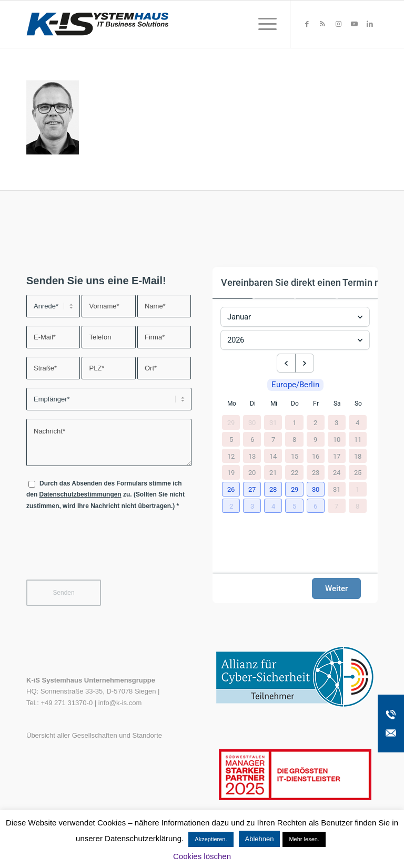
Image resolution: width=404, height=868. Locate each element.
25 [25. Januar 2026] (358, 473)
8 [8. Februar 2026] (357, 506)
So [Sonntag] (358, 404)
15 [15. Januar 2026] (295, 456)
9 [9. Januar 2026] (315, 439)
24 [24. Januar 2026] (337, 473)
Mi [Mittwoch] (274, 404)
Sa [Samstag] (337, 404)
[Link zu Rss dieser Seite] (322, 24)
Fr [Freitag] (316, 404)
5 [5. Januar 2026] (231, 439)
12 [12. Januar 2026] (231, 456)
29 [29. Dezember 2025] (231, 423)
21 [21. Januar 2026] (273, 473)
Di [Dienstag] (253, 404)
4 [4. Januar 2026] (357, 423)
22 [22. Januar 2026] (295, 473)
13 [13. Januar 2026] (252, 456)
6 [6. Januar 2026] (252, 439)
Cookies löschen (202, 856)
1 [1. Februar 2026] (357, 489)
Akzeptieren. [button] (211, 839)
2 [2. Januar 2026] (315, 423)
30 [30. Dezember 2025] (252, 423)
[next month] (305, 363)
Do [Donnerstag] (295, 404)
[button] (231, 489)
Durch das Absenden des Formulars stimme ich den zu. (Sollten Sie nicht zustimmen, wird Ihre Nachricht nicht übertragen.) (105, 495)
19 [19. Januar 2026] (231, 473)
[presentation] (106, 551)
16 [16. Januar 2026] (316, 456)
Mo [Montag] (232, 404)
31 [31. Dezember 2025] (273, 423)
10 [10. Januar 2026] (337, 439)
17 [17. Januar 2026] (337, 456)
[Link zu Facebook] (307, 24)
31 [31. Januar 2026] (337, 489)
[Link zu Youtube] (354, 24)
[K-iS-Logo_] (97, 24)
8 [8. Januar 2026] (294, 439)
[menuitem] (262, 24)
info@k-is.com (120, 703)
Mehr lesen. (304, 839)
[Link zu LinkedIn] (370, 24)
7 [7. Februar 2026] (336, 506)
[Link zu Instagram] (338, 24)
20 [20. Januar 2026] (252, 473)
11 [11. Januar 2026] (358, 439)
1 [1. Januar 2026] (294, 423)
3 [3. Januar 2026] (336, 423)
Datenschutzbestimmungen (80, 494)
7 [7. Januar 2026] (273, 439)
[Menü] (262, 24)
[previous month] (286, 363)
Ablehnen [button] (260, 839)
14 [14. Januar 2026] (273, 456)
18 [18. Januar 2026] (358, 456)
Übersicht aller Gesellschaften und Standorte (94, 735)
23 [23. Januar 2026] (316, 473)
